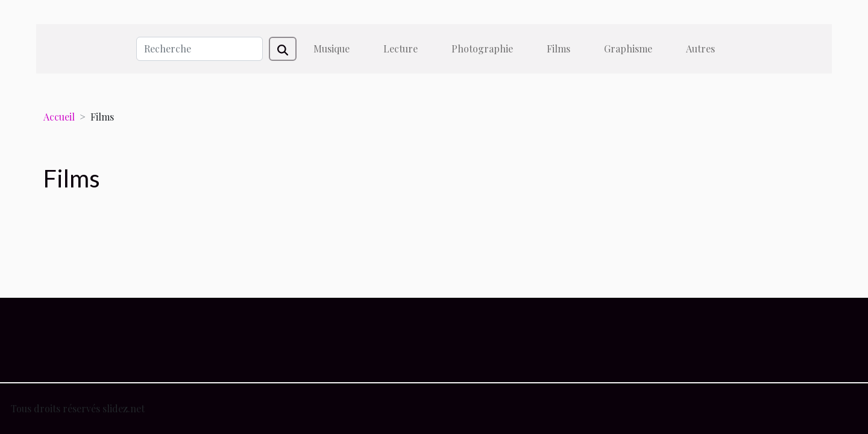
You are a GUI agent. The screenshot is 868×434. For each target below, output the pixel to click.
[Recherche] (200, 49)
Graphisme (628, 49)
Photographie (482, 49)
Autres (700, 49)
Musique (332, 49)
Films (558, 49)
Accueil (59, 117)
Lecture (401, 49)
